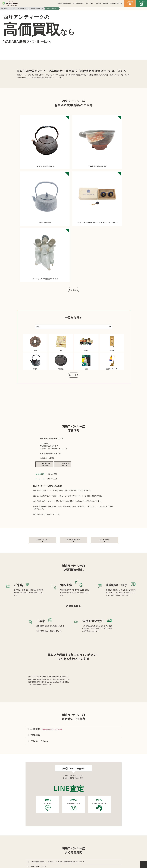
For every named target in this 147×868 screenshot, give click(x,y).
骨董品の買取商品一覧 (64, 3)
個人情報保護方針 (71, 836)
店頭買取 (98, 3)
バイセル (73, 855)
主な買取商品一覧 (78, 3)
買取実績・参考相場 (116, 3)
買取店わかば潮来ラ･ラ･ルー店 (76, 858)
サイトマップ (89, 836)
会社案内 (56, 836)
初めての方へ (90, 3)
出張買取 (106, 3)
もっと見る (74, 147)
